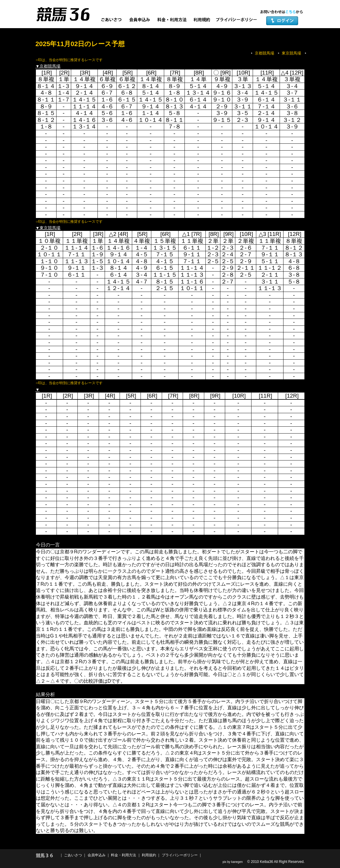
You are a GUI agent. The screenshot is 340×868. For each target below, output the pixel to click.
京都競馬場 (264, 53)
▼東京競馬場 (48, 228)
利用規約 (149, 855)
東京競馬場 (291, 53)
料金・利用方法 (124, 855)
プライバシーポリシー (180, 855)
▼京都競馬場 (48, 66)
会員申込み (97, 855)
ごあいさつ (73, 855)
